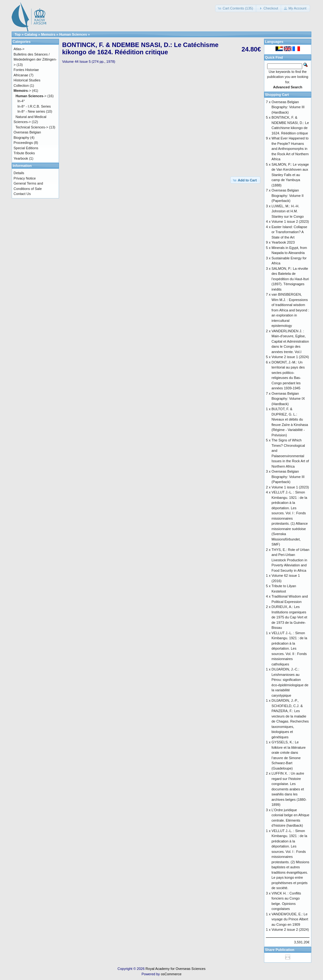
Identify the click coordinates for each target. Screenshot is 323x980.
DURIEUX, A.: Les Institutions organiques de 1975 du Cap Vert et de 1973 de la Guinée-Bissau (289, 617)
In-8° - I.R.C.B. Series (34, 106)
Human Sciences (73, 34)
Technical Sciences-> (32, 127)
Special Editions (26, 148)
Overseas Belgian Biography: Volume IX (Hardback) (288, 399)
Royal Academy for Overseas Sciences (175, 969)
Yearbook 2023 (283, 242)
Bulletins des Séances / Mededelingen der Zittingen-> (35, 59)
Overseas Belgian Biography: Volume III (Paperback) (288, 477)
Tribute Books (24, 153)
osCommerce (171, 974)
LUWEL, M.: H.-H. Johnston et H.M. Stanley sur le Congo (288, 211)
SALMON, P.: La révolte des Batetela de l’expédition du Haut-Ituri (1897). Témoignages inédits (290, 279)
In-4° (21, 101)
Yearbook (21, 158)
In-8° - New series (31, 111)
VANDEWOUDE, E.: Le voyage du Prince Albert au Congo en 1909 (290, 919)
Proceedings (23, 143)
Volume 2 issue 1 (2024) (290, 357)
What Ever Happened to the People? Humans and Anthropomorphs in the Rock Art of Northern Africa (290, 149)
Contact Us (22, 194)
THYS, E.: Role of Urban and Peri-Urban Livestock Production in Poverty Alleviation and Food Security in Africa (291, 560)
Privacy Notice (25, 178)
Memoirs (48, 34)
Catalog (31, 34)
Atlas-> (19, 49)
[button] (236, 8)
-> (22, 91)
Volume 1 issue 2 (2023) (290, 221)
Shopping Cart (277, 95)
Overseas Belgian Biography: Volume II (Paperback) (288, 195)
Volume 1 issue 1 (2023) (290, 487)
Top (18, 34)
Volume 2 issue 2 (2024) (290, 930)
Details (19, 173)
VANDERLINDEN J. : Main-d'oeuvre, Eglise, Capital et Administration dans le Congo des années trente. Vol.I (290, 341)
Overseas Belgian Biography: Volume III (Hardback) (288, 107)
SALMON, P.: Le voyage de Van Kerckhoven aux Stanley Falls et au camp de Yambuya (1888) (290, 175)
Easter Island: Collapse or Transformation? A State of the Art (289, 232)
